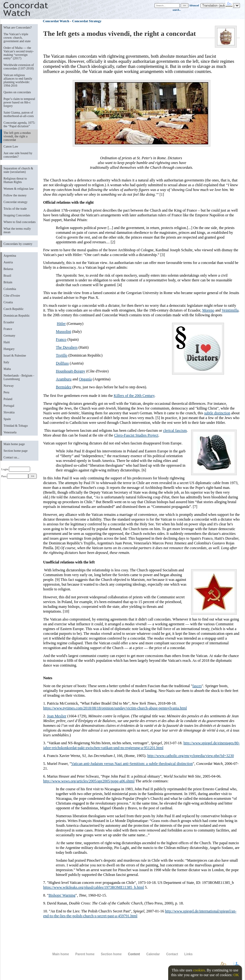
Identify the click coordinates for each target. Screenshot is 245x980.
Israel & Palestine (15, 355)
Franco (61, 339)
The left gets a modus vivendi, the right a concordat (17, 136)
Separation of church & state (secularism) (18, 170)
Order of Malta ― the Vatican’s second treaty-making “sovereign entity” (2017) (19, 53)
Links (189, 954)
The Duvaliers (67, 347)
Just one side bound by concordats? (18, 155)
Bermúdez (64, 387)
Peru (6, 392)
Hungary (9, 349)
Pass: (15, 476)
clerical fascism (175, 431)
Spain (7, 419)
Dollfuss (62, 363)
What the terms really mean (17, 230)
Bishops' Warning (62, 895)
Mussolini (63, 332)
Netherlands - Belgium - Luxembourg (19, 377)
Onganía (86, 379)
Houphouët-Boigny (71, 371)
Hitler (61, 324)
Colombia (10, 289)
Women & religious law (19, 189)
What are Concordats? (18, 27)
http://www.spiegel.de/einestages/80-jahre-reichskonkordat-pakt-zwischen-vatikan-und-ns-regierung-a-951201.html (141, 745)
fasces (197, 686)
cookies (199, 970)
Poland (8, 399)
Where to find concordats (20, 222)
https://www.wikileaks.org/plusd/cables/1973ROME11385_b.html (94, 887)
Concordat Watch (56, 21)
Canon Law (11, 146)
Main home (61, 954)
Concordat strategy (16, 202)
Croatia (8, 302)
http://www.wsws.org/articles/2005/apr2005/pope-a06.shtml (89, 781)
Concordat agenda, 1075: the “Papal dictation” (19, 124)
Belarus (8, 269)
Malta (7, 369)
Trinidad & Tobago (16, 426)
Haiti (7, 342)
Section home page (16, 451)
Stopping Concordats (17, 215)
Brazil (7, 276)
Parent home (85, 954)
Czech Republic (14, 309)
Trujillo (62, 355)
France (8, 329)
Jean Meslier (57, 716)
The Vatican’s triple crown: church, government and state (17, 38)
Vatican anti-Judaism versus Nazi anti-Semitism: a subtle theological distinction (132, 764)
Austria (8, 262)
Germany (9, 335)
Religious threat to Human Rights (15, 180)
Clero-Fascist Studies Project (136, 435)
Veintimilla (230, 310)
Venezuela (10, 432)
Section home (111, 954)
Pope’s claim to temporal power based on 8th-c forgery (19, 102)
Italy (6, 362)
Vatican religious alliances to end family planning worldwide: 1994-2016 (18, 80)
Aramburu (64, 379)
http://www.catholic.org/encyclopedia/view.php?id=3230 (191, 756)
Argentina (10, 256)
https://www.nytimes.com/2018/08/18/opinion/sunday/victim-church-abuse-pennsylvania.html (115, 708)
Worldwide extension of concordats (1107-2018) (19, 67)
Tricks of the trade (15, 209)
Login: (16, 469)
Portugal (9, 406)
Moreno (208, 310)
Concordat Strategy (87, 21)
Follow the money (15, 195)
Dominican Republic (17, 316)
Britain (8, 282)
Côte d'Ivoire (12, 296)
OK (236, 975)
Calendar (153, 954)
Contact (172, 954)
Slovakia (9, 412)
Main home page (14, 444)
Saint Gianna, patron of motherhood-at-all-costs (19, 114)
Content (134, 954)
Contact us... (11, 457)
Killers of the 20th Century (134, 396)
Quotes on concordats (17, 92)
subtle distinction (217, 413)
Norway (9, 386)
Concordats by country (18, 244)
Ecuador (9, 322)
